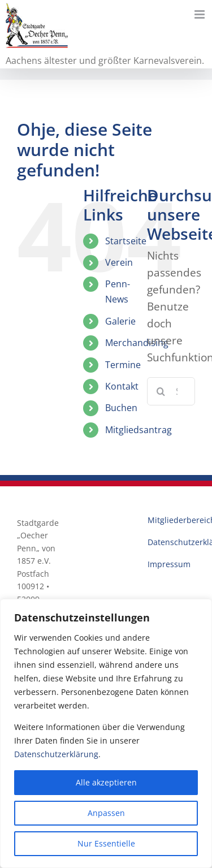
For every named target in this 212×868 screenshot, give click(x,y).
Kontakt (122, 386)
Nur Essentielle (106, 843)
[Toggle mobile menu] (200, 14)
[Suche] (161, 391)
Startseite (126, 241)
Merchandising (137, 343)
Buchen (121, 408)
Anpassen (106, 813)
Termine (123, 365)
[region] (106, 733)
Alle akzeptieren (106, 782)
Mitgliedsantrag (139, 430)
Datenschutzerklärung (56, 754)
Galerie (120, 321)
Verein (119, 262)
